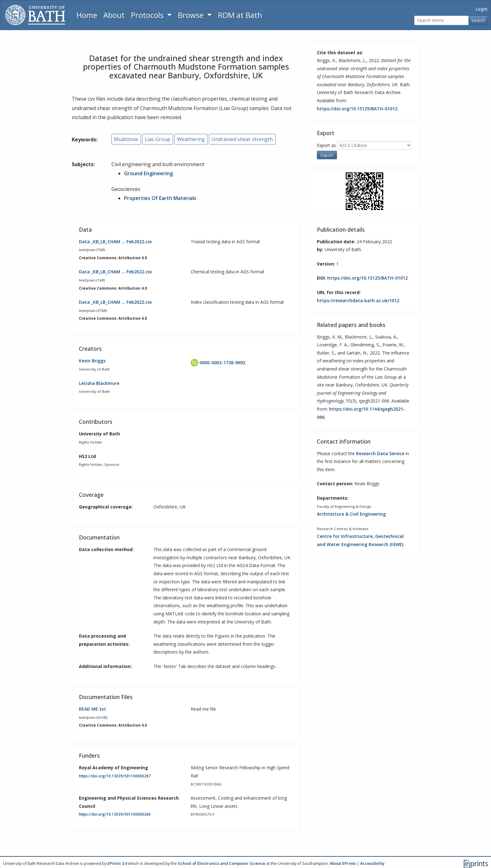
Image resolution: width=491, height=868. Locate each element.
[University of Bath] (35, 15)
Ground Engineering (148, 173)
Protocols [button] (148, 15)
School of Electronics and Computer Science (222, 863)
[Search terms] (442, 21)
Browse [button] (192, 15)
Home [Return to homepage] (87, 15)
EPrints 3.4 (117, 863)
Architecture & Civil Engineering (351, 514)
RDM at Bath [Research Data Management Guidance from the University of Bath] (240, 15)
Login (482, 9)
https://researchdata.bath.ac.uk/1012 (358, 300)
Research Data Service (380, 453)
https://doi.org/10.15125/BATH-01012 (357, 109)
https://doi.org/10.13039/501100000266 (115, 814)
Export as (326, 145)
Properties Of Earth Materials (160, 198)
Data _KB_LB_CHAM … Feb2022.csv (115, 241)
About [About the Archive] (114, 15)
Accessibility (372, 863)
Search (478, 20)
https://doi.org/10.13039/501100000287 (115, 776)
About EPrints (343, 863)
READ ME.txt (93, 709)
